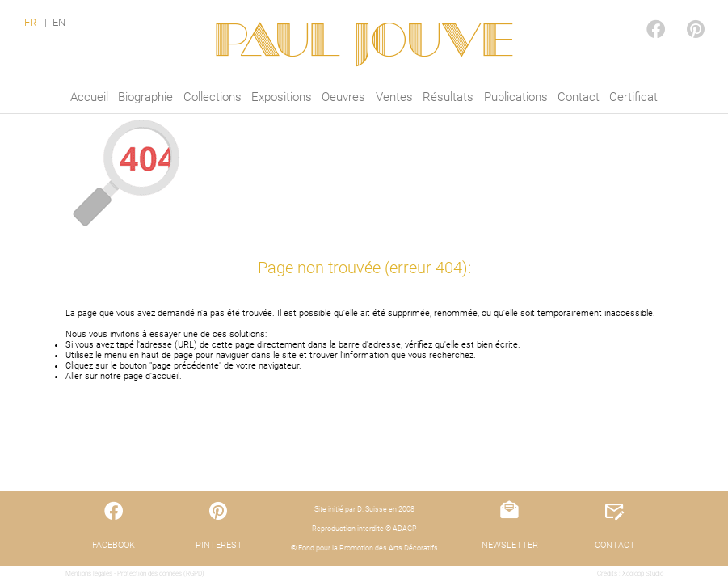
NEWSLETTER (510, 545)
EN (59, 22)
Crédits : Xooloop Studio (630, 574)
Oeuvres (343, 97)
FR (30, 22)
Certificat (633, 97)
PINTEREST (683, 13)
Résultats (448, 97)
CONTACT (615, 545)
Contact (579, 97)
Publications (516, 97)
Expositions (282, 97)
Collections (213, 97)
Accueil (89, 97)
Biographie (145, 97)
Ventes (394, 97)
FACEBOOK (642, 13)
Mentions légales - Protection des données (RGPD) (135, 574)
